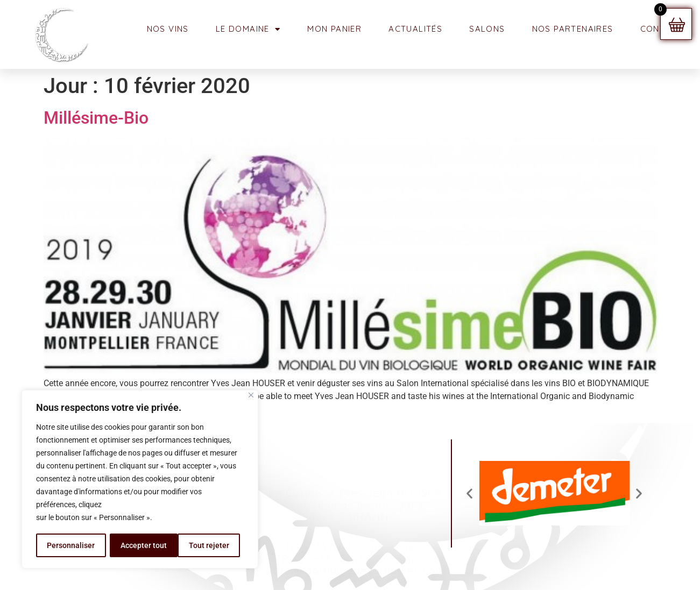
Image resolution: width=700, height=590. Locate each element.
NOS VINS (168, 29)
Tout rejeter (141, 545)
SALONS (487, 29)
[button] (469, 493)
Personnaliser (71, 545)
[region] (140, 480)
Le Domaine (248, 29)
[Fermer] (251, 396)
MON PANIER (334, 29)
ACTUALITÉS (415, 29)
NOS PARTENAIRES (573, 29)
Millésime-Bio (96, 118)
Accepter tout (210, 545)
